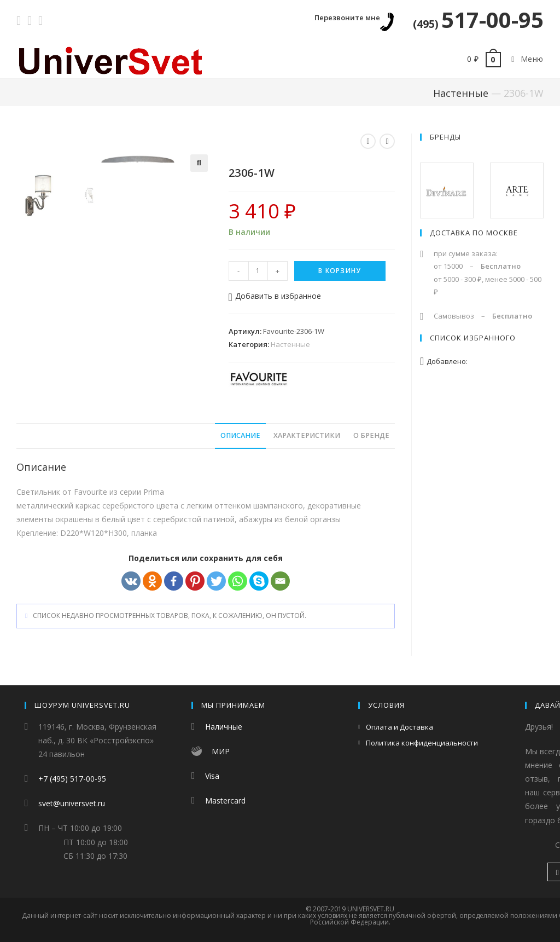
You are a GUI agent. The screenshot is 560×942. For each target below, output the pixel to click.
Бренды (445, 137)
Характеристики (307, 437)
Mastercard (225, 801)
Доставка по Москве (474, 233)
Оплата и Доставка (399, 727)
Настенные (461, 93)
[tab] (240, 438)
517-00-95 (478, 19)
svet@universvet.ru (72, 803)
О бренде (371, 437)
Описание (240, 437)
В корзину (340, 271)
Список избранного (473, 338)
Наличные (224, 727)
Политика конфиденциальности (422, 743)
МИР (221, 751)
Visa (212, 776)
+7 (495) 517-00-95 (72, 779)
